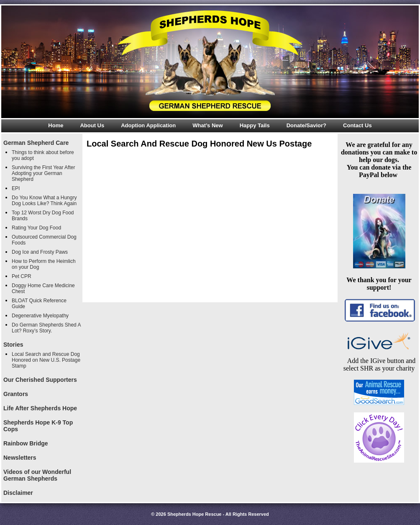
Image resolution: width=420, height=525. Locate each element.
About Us (92, 125)
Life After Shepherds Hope (40, 408)
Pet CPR (22, 276)
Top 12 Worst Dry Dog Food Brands (43, 216)
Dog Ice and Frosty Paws (40, 252)
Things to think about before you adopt (43, 155)
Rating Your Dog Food (36, 228)
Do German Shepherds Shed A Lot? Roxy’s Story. (46, 328)
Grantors (16, 394)
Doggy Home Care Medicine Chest (43, 288)
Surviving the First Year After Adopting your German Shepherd (43, 173)
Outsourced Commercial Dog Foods (44, 240)
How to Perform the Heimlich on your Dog (44, 264)
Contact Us (357, 125)
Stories (13, 345)
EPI (16, 188)
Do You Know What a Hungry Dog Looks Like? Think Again (44, 201)
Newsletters (20, 458)
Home (56, 125)
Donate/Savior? (306, 125)
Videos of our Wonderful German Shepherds (37, 475)
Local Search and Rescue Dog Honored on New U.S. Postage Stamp (46, 360)
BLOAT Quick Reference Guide (39, 304)
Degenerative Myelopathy (40, 316)
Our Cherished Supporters (40, 380)
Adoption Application (148, 125)
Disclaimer (18, 493)
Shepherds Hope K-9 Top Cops (38, 426)
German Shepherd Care (36, 143)
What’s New (207, 125)
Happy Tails (255, 125)
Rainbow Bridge (26, 443)
